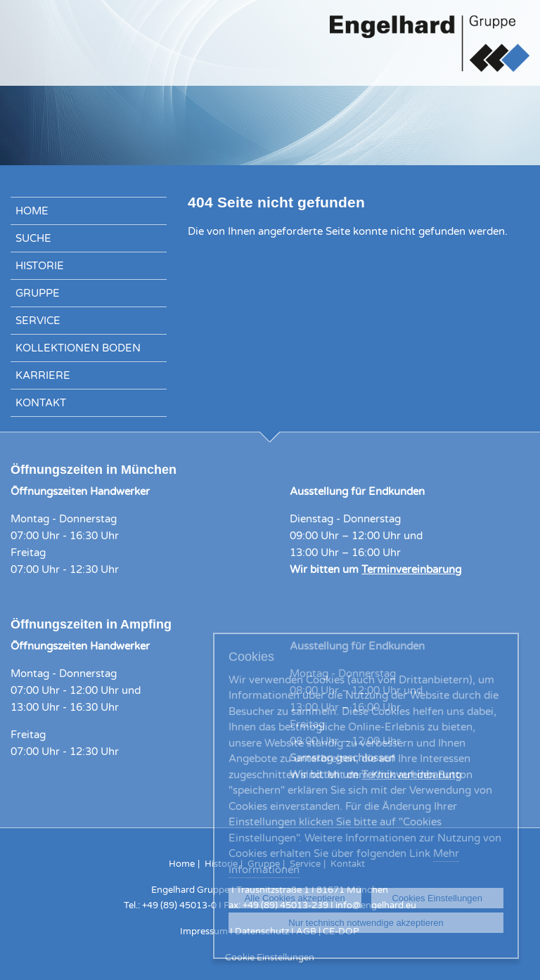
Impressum (204, 931)
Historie (40, 266)
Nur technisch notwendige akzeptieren (366, 923)
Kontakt (41, 403)
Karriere (43, 375)
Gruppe (38, 293)
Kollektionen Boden (78, 348)
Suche (33, 238)
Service (38, 321)
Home (32, 211)
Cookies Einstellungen (437, 898)
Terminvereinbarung (411, 569)
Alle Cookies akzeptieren (295, 898)
